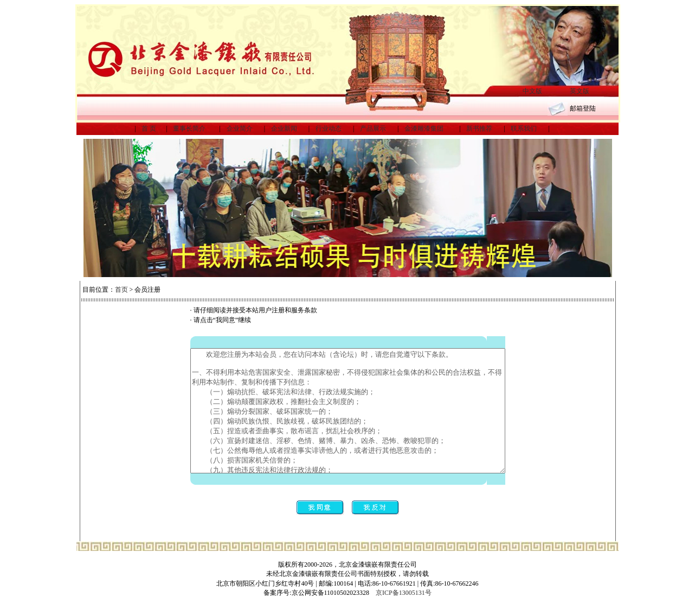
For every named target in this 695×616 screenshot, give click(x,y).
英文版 (580, 91)
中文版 (532, 91)
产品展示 (373, 129)
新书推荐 (479, 129)
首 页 (149, 129)
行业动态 (329, 129)
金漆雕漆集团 (424, 129)
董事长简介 (189, 129)
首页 (121, 290)
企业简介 (240, 129)
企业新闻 (284, 129)
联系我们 (524, 129)
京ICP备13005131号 (404, 607)
